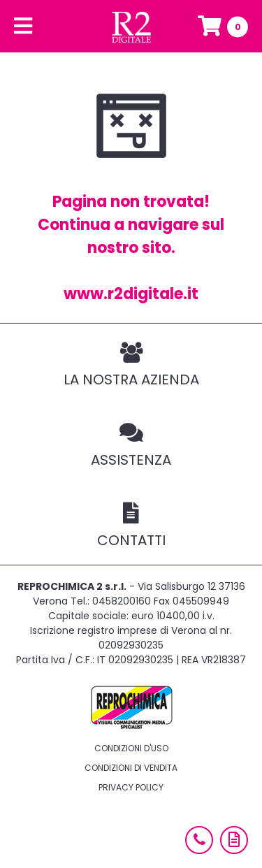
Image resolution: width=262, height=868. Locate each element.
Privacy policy (131, 787)
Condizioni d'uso (131, 748)
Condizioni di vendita (131, 768)
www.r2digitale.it (131, 294)
